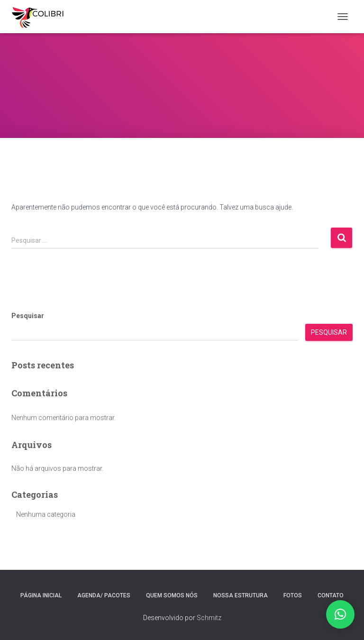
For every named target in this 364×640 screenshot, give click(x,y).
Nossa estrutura (241, 595)
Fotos (293, 595)
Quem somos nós (172, 595)
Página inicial (41, 595)
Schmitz (209, 618)
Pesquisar (28, 316)
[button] (340, 614)
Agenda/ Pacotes (104, 595)
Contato (331, 595)
